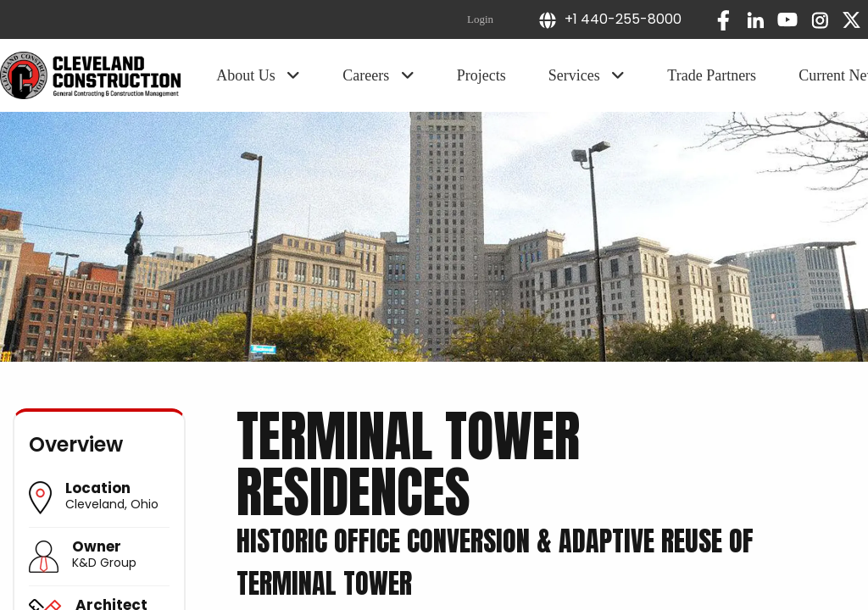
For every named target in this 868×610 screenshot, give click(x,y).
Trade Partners (712, 75)
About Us (258, 75)
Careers (378, 75)
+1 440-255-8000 (609, 19)
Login (480, 19)
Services (587, 75)
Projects (481, 75)
